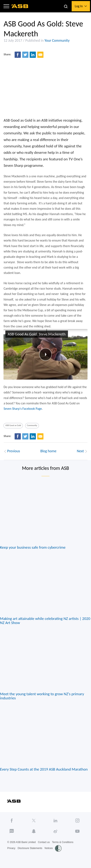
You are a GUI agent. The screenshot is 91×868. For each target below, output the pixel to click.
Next (82, 452)
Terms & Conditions (63, 844)
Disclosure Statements (30, 850)
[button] (7, 6)
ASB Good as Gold (13, 427)
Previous (12, 452)
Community (32, 427)
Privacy (11, 850)
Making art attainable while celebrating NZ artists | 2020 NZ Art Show (45, 622)
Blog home (48, 452)
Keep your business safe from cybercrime (33, 548)
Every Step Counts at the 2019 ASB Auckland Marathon (44, 770)
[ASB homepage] (20, 6)
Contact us (44, 844)
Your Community (57, 40)
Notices (49, 850)
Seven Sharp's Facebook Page (23, 409)
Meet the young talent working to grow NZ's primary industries (42, 697)
